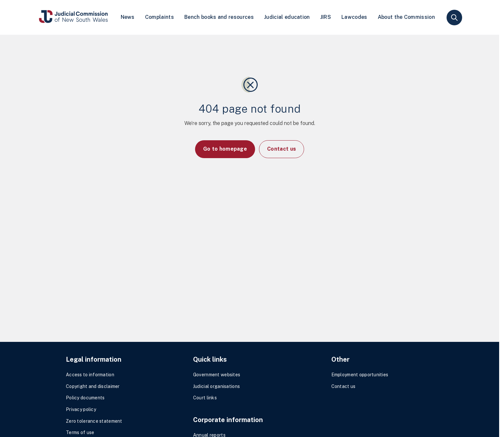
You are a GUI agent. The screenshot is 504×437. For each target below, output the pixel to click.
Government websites (217, 375)
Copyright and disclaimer (93, 386)
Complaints (160, 17)
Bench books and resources (219, 17)
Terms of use (80, 432)
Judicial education (287, 17)
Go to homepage (225, 149)
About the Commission (406, 17)
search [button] (454, 18)
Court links (205, 398)
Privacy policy (81, 409)
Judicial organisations (216, 386)
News (128, 17)
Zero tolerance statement (94, 421)
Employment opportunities (360, 375)
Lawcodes (354, 17)
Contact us (282, 149)
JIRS (326, 17)
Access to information (90, 375)
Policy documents (85, 398)
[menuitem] (128, 17)
